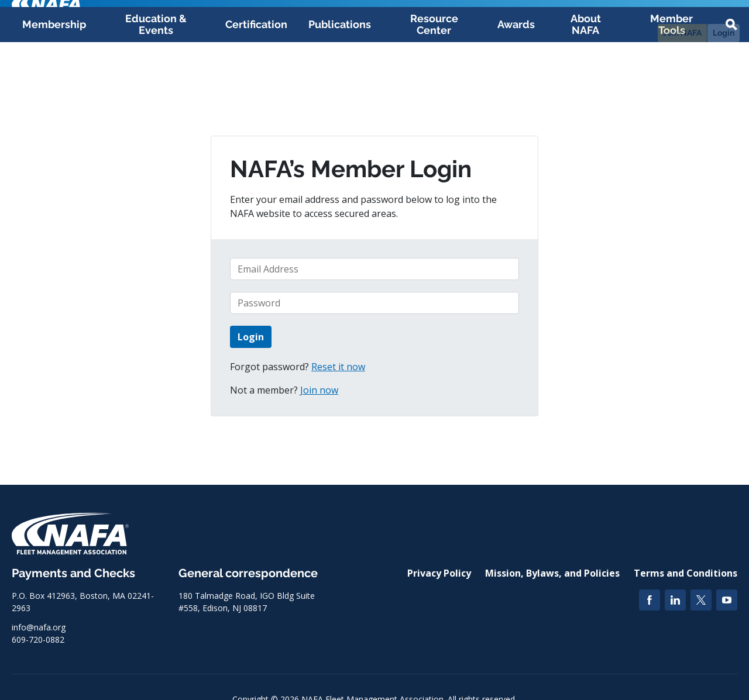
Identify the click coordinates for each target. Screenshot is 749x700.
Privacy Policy (439, 573)
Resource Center (434, 83)
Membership (54, 83)
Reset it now (338, 367)
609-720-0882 (38, 639)
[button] (731, 83)
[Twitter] (701, 600)
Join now (319, 390)
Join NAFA (682, 33)
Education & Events (156, 83)
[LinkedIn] (675, 600)
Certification (256, 83)
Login (724, 33)
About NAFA (586, 83)
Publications (340, 83)
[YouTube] (727, 600)
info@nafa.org (39, 627)
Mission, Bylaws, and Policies (552, 573)
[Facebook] (650, 600)
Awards (516, 83)
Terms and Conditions (686, 573)
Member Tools (671, 83)
